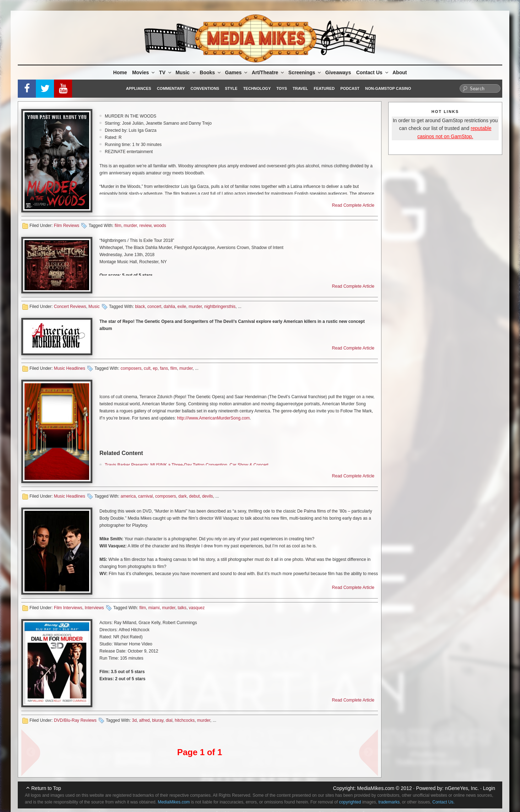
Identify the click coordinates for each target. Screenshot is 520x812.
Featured (324, 88)
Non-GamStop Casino (388, 88)
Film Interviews (68, 608)
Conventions (205, 88)
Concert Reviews (70, 307)
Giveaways (338, 72)
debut (194, 496)
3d (134, 720)
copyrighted (350, 802)
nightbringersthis (220, 307)
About (400, 72)
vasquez (197, 608)
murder (130, 226)
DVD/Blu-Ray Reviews (75, 720)
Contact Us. (443, 802)
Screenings (305, 72)
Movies (144, 72)
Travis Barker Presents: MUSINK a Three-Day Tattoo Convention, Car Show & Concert (187, 465)
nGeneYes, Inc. (462, 788)
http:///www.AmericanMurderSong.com (213, 418)
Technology (257, 88)
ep (155, 368)
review (145, 226)
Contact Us (373, 72)
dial (169, 720)
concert (154, 307)
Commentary (171, 88)
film (118, 226)
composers (131, 368)
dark (182, 496)
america (128, 496)
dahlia (169, 307)
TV (166, 72)
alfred (144, 720)
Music (186, 72)
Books (211, 72)
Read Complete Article (353, 205)
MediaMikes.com (376, 788)
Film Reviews (67, 226)
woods (160, 226)
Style (231, 88)
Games (237, 72)
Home (120, 72)
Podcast (350, 88)
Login (489, 788)
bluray (158, 720)
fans (164, 368)
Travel (300, 88)
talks (182, 608)
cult (147, 368)
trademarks (389, 802)
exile (182, 307)
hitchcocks (185, 720)
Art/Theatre (269, 72)
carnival (145, 496)
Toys (282, 88)
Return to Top (46, 788)
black (140, 307)
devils (208, 496)
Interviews (94, 608)
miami (154, 608)
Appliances (139, 88)
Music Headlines (70, 368)
